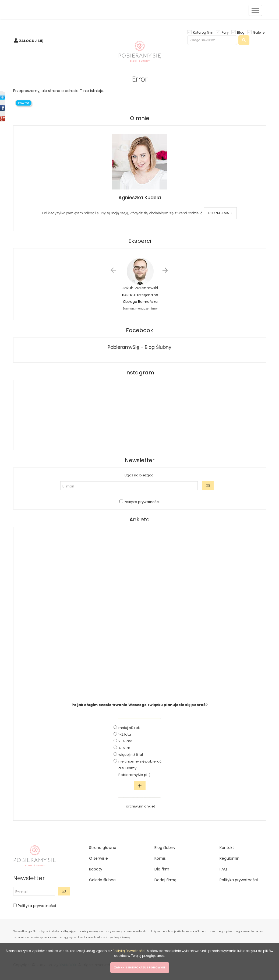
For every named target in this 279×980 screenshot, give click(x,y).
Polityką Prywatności (129, 951)
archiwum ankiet (140, 806)
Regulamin (229, 858)
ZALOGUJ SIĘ (31, 41)
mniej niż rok (129, 728)
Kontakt (227, 848)
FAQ (223, 869)
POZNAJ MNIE (220, 213)
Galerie (259, 32)
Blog (241, 32)
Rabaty (96, 869)
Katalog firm (203, 32)
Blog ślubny (165, 848)
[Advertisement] (140, 612)
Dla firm (162, 869)
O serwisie (98, 858)
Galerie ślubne (102, 880)
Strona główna (103, 848)
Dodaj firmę (165, 880)
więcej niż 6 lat (131, 755)
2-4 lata (125, 741)
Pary (225, 32)
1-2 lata (125, 734)
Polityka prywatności (141, 502)
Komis (160, 858)
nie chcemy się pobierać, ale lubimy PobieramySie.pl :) (140, 768)
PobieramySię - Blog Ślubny (139, 347)
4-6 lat (124, 748)
